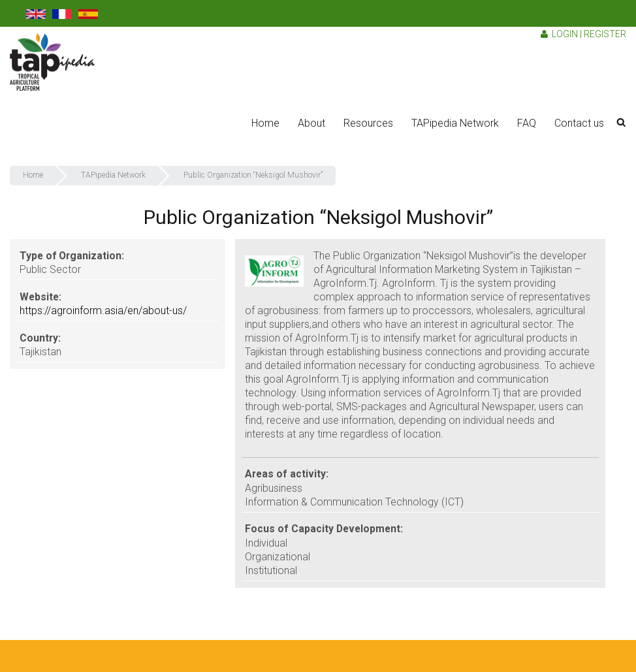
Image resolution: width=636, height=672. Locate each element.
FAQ (527, 123)
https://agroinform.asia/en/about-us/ (103, 311)
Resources (368, 123)
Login (565, 34)
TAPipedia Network (455, 123)
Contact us (579, 123)
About (311, 123)
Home (265, 123)
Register (605, 34)
